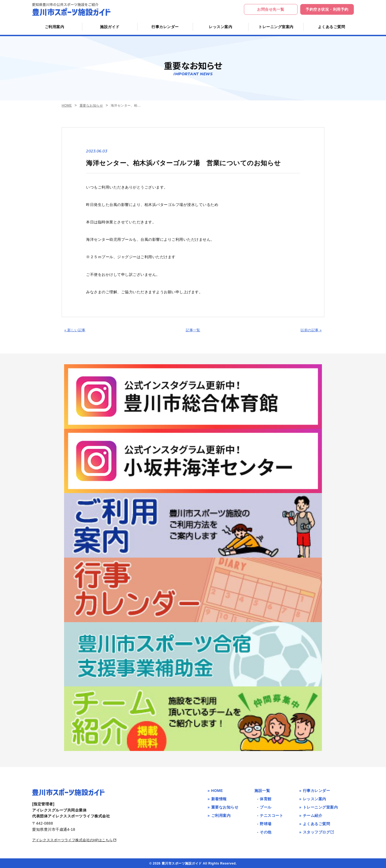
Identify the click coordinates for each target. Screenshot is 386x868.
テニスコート (271, 814)
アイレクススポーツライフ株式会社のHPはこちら (78, 839)
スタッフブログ (319, 831)
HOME (67, 106)
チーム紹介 (313, 814)
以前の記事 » (310, 330)
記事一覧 (193, 330)
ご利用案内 (55, 27)
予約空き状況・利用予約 (327, 9)
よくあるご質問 (332, 27)
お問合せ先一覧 (271, 9)
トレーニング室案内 (276, 27)
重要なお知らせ (91, 106)
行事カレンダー (165, 27)
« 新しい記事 (76, 330)
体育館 (266, 798)
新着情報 (219, 798)
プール (266, 806)
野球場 (266, 823)
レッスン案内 (220, 27)
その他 (266, 831)
